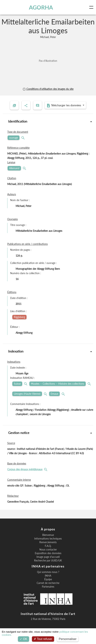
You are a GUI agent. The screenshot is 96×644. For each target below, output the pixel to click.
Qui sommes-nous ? (48, 572)
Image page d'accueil (48, 557)
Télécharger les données (64, 105)
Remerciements (48, 542)
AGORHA (41, 7)
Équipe (48, 579)
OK (24, 639)
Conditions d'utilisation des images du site (48, 89)
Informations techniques (48, 539)
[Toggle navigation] (92, 7)
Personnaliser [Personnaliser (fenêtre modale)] (68, 639)
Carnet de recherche (48, 583)
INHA (48, 576)
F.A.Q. (48, 546)
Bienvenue (48, 535)
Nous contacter (48, 550)
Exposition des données (48, 553)
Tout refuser (43, 639)
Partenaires (48, 587)
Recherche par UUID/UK (48, 561)
